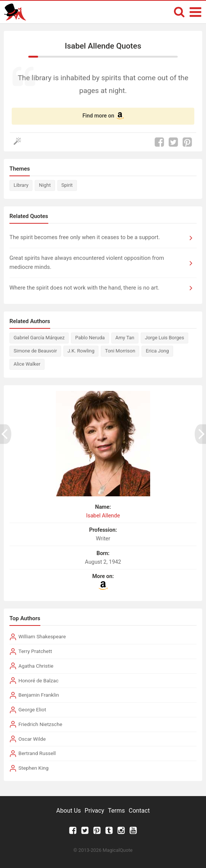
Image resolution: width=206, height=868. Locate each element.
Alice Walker (27, 364)
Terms (116, 811)
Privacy (94, 811)
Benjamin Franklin (39, 695)
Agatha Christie (36, 666)
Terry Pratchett (35, 651)
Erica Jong (157, 351)
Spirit (67, 185)
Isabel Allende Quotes (103, 46)
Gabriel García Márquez (39, 338)
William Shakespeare (42, 636)
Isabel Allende (103, 516)
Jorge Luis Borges (164, 338)
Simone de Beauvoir (35, 351)
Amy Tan (125, 338)
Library (21, 185)
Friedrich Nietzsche (40, 724)
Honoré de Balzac (38, 680)
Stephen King (34, 768)
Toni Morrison (120, 351)
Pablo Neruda (90, 338)
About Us (68, 811)
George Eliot (32, 709)
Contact (139, 811)
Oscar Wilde (32, 739)
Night (45, 185)
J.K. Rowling (81, 351)
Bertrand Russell (37, 753)
